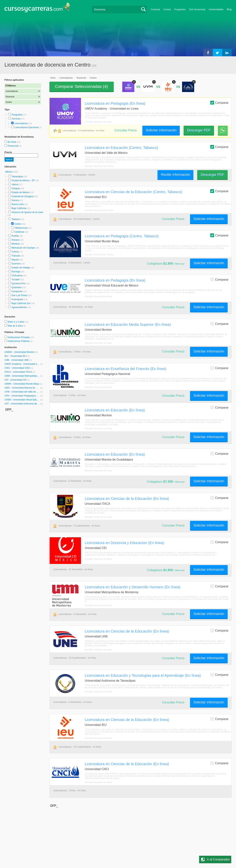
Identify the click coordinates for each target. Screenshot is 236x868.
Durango (16, 272)
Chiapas (16, 188)
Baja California (19, 208)
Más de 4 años (16, 326)
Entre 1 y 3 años (16, 322)
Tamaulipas (17, 177)
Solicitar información (161, 130)
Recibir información (175, 175)
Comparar (219, 103)
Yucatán (16, 280)
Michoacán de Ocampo (23, 248)
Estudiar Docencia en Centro (99, 166)
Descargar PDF (199, 130)
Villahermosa (21, 228)
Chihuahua (17, 276)
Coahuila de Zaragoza (23, 196)
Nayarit (15, 260)
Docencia (81, 78)
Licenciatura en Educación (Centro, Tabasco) (122, 148)
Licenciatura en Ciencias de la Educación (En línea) (127, 499)
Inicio (53, 78)
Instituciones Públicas (20, 341)
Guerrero (16, 264)
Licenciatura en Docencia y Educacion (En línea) (124, 543)
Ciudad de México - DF (23, 180)
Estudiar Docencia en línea (98, 122)
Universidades (216, 9)
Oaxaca (15, 240)
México (9, 172)
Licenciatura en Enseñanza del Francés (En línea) (126, 369)
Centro (18, 224)
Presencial (13, 146)
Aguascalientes (19, 307)
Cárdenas (19, 232)
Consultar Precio (125, 130)
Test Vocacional (197, 9)
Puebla (15, 236)
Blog (229, 9)
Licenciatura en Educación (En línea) (115, 410)
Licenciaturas (21, 123)
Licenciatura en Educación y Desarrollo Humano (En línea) (133, 587)
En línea (12, 142)
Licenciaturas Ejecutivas (27, 127)
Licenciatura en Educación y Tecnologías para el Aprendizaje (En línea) (143, 675)
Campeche (17, 291)
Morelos (16, 244)
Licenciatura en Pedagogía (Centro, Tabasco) (122, 236)
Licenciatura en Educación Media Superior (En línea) (128, 324)
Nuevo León (18, 204)
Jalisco (15, 184)
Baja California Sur (21, 303)
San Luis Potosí (19, 295)
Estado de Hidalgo (21, 268)
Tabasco (16, 219)
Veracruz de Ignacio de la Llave (27, 212)
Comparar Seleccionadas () (82, 86)
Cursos (167, 9)
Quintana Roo (19, 283)
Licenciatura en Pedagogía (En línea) (115, 103)
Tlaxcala (16, 256)
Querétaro (17, 287)
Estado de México (21, 192)
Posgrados (180, 9)
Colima (15, 252)
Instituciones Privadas (21, 337)
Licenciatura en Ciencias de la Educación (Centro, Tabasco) (134, 192)
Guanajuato (17, 299)
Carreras (155, 9)
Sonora (15, 200)
